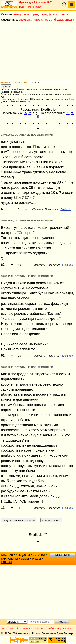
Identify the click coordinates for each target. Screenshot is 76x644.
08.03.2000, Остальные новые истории (27, 367)
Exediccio (66, 209)
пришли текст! (63, 555)
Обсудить (38, 209)
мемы (43, 14)
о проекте (41, 629)
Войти (23, 7)
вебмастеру (55, 629)
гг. (30, 113)
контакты (28, 629)
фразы (53, 14)
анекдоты (19, 14)
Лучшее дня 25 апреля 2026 (36, 2)
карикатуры (9, 559)
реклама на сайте (11, 629)
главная (7, 555)
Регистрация (35, 7)
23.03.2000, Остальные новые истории (27, 135)
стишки (64, 14)
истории (33, 14)
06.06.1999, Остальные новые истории (27, 221)
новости (68, 629)
